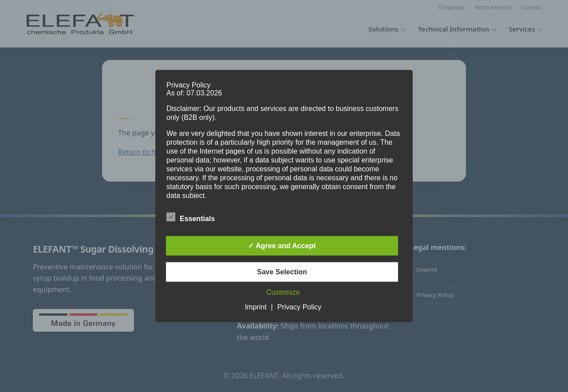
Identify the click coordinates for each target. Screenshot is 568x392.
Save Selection (282, 272)
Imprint (256, 307)
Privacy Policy (300, 307)
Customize (283, 292)
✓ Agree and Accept (282, 246)
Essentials (191, 218)
